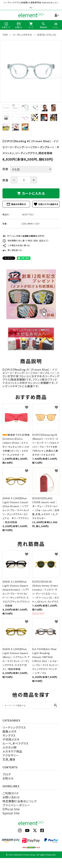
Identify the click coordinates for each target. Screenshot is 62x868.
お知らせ (8, 778)
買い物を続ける (12, 250)
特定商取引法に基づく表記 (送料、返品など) (25, 240)
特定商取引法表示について (20, 801)
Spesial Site (11, 813)
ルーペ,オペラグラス (15, 743)
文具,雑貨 (9, 759)
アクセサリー (11, 755)
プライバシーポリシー (16, 805)
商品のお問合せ (16, 204)
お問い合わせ (11, 797)
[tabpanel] (31, 71)
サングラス (9, 735)
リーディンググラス (14, 727)
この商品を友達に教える (16, 245)
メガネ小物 (10, 747)
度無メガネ (10, 731)
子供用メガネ (11, 739)
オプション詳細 (23, 236)
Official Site (11, 809)
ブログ (7, 774)
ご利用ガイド (11, 793)
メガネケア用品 (12, 751)
